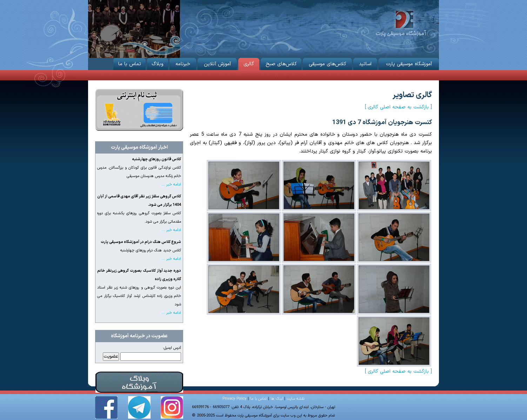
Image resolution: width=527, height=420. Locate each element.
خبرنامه (183, 63)
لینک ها (277, 399)
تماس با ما (129, 63)
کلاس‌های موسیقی (327, 63)
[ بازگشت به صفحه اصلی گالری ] (398, 107)
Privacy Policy (234, 399)
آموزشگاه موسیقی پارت (401, 23)
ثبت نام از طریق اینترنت (139, 110)
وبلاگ (158, 63)
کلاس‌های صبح (281, 63)
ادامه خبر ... (171, 185)
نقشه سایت (296, 399)
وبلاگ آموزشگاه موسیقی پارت (139, 382)
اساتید (365, 63)
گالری (249, 63)
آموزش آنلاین (217, 63)
